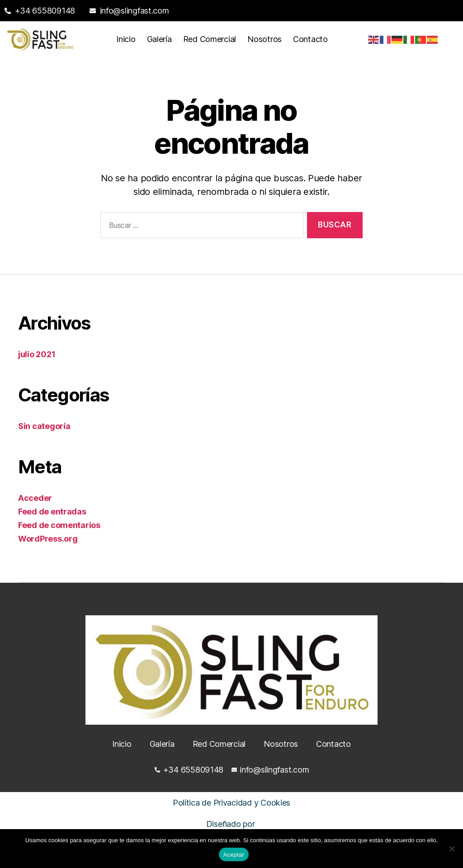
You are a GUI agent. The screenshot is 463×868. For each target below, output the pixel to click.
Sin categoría (44, 426)
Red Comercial (210, 39)
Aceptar (234, 855)
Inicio (126, 39)
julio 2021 (37, 354)
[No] (452, 849)
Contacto (310, 39)
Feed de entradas (52, 512)
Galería (159, 39)
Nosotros (265, 39)
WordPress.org (48, 539)
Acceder (35, 498)
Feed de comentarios (59, 525)
